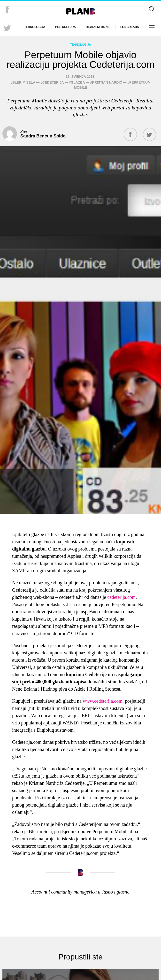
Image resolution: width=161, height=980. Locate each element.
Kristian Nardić (107, 82)
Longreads (130, 27)
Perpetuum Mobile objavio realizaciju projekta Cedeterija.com (80, 60)
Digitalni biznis (98, 27)
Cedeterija (53, 82)
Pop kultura (66, 27)
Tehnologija (35, 27)
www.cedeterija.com (103, 701)
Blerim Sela (24, 82)
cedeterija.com (121, 597)
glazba (78, 82)
